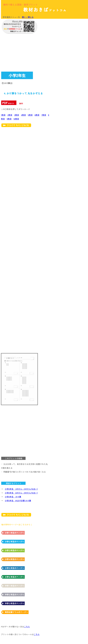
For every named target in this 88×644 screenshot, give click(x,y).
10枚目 (16, 119)
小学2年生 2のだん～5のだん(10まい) (21, 489)
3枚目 (17, 115)
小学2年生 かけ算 (13, 497)
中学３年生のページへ (14, 603)
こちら (27, 627)
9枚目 (9, 119)
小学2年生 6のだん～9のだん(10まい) (21, 493)
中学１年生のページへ (14, 586)
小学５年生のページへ (14, 568)
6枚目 (37, 115)
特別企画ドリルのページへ (16, 612)
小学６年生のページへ (14, 577)
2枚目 (10, 115)
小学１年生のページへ (14, 533)
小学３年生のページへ (14, 550)
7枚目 (44, 115)
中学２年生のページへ (14, 595)
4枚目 (23, 115)
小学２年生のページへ (14, 542)
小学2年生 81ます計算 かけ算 (18, 501)
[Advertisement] (68, 35)
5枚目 (30, 115)
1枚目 (3, 115)
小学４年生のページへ (14, 559)
